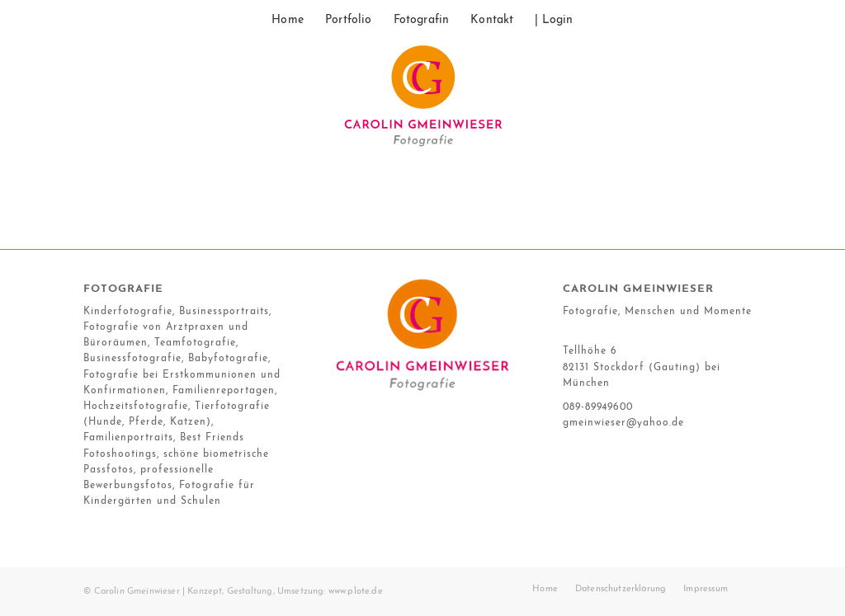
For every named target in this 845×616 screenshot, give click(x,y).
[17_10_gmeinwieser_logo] (422, 103)
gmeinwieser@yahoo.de (623, 423)
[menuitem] (288, 21)
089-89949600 (598, 407)
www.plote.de (356, 592)
